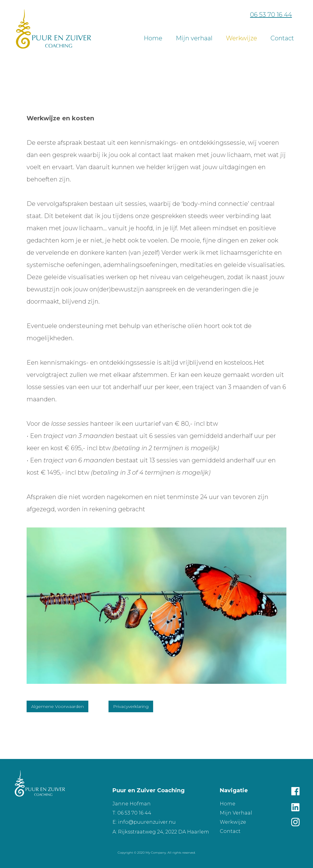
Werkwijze (241, 38)
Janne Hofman (132, 804)
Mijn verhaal (194, 38)
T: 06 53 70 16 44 (132, 813)
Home (153, 38)
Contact (230, 831)
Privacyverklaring (131, 706)
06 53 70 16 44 (271, 15)
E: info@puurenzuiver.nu (144, 822)
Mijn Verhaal (236, 813)
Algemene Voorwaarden (57, 706)
